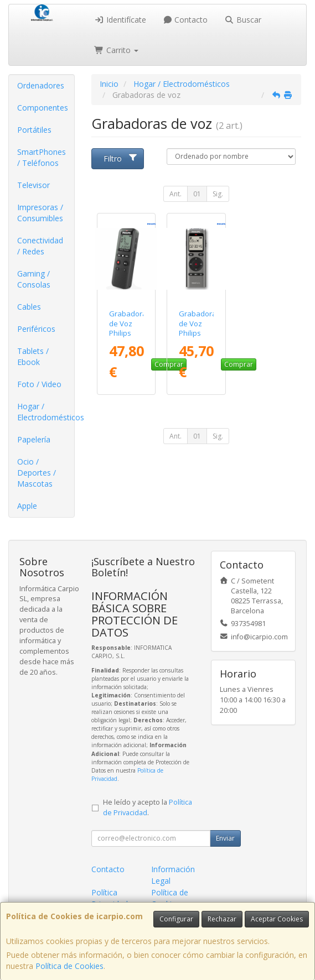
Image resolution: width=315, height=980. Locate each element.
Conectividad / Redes (40, 246)
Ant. (175, 194)
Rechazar (222, 919)
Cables (29, 307)
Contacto (185, 20)
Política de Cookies (69, 966)
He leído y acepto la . (148, 807)
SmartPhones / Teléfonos (42, 157)
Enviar (225, 838)
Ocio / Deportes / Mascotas (37, 473)
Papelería (34, 439)
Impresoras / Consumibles (40, 213)
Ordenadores (41, 85)
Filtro (121, 158)
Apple (27, 506)
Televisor (33, 185)
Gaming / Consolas (34, 279)
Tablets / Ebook (33, 356)
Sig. (218, 194)
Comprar (239, 364)
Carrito (116, 50)
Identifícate (120, 20)
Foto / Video (39, 384)
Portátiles (34, 130)
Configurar (176, 919)
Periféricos (36, 329)
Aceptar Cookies (277, 919)
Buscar (243, 20)
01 (197, 194)
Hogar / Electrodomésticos (46, 412)
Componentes (43, 108)
